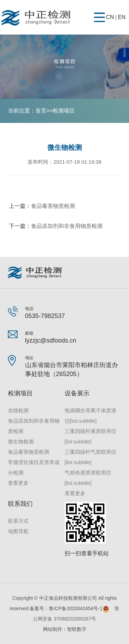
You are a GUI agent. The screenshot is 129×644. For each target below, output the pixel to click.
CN (110, 17)
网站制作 (53, 629)
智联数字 (77, 629)
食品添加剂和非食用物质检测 (67, 226)
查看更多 (18, 483)
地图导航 (18, 531)
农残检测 (18, 410)
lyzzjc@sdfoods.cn (51, 340)
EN (122, 17)
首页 (41, 111)
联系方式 (18, 521)
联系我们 (20, 504)
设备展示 (77, 393)
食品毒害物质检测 (53, 206)
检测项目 (64, 111)
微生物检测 (21, 441)
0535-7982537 (45, 316)
